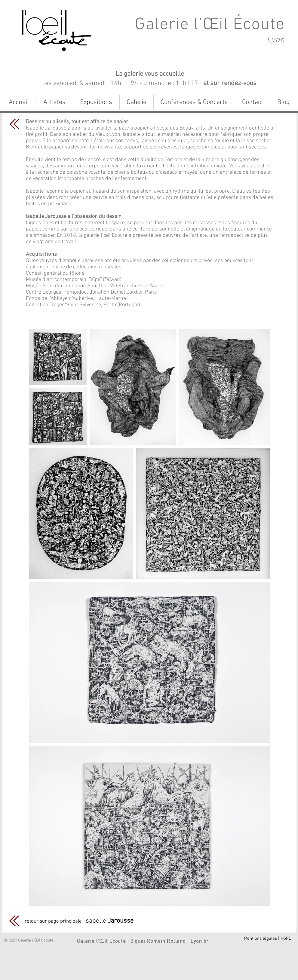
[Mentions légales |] (262, 939)
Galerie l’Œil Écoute (210, 25)
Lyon (276, 40)
